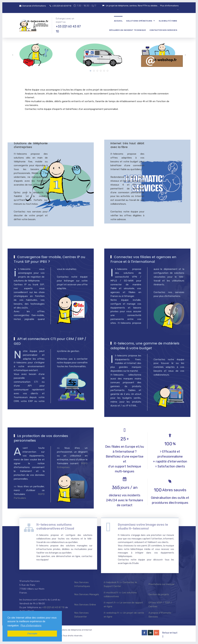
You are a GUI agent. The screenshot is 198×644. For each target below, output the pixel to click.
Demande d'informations (33, 6)
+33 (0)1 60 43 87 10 (60, 6)
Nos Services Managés (87, 594)
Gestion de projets (159, 594)
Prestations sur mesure (161, 584)
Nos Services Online (85, 605)
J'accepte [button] (32, 633)
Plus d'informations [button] (31, 626)
